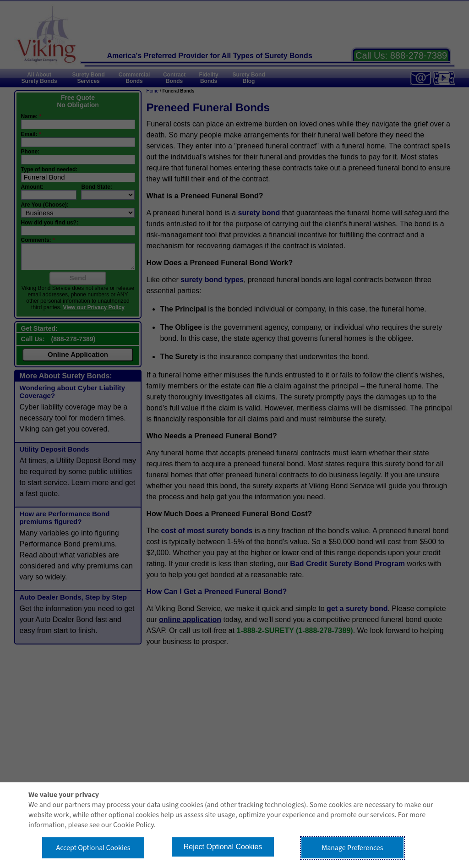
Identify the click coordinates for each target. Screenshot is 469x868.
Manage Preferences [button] (353, 848)
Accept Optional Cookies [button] (93, 848)
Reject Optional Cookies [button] (223, 847)
